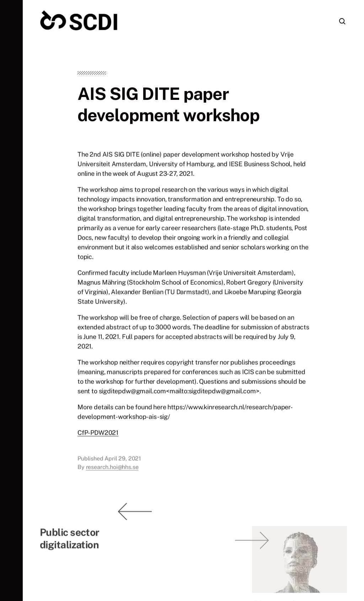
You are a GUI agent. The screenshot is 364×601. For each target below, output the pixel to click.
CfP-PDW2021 (98, 434)
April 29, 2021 (123, 460)
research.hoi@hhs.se (112, 469)
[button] (11, 300)
